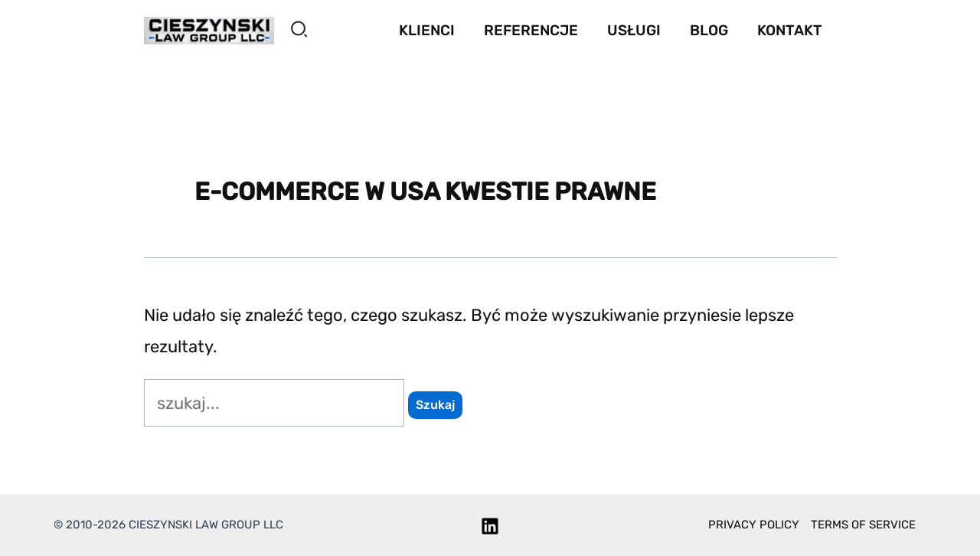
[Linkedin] (490, 526)
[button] (300, 33)
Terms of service (863, 525)
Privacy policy (754, 525)
